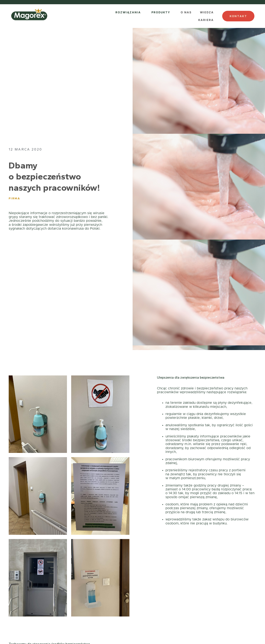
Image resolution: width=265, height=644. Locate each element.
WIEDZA (207, 12)
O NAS (186, 12)
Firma (15, 199)
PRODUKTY (161, 12)
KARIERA (206, 20)
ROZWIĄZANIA (128, 12)
